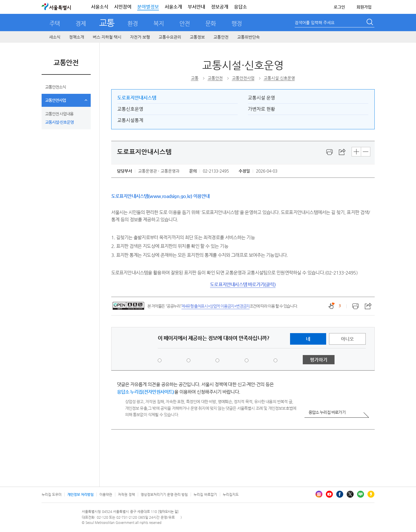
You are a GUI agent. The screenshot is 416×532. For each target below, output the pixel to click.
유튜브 (329, 494)
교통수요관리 (170, 37)
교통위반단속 (248, 37)
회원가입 (364, 7)
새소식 (55, 37)
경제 (81, 24)
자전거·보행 (140, 37)
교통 (107, 23)
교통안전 (221, 37)
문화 (211, 24)
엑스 (350, 494)
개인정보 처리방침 (80, 494)
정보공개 (220, 7)
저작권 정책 (126, 494)
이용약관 (106, 494)
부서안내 (196, 7)
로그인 (339, 7)
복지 (159, 24)
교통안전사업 (55, 100)
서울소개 (173, 7)
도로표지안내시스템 (137, 98)
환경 (133, 24)
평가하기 (319, 360)
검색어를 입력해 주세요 (315, 23)
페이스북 (340, 494)
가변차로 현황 (261, 109)
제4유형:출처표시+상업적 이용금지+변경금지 (216, 306)
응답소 (240, 7)
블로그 (361, 494)
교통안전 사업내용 (59, 114)
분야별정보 (148, 7)
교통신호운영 (130, 109)
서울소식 (100, 7)
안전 (185, 24)
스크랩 (342, 152)
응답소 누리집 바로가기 (327, 412)
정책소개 (77, 37)
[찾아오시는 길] (168, 512)
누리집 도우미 (52, 494)
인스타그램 (319, 494)
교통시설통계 (130, 120)
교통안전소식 (55, 87)
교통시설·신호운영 (59, 122)
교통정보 (197, 37)
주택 (55, 24)
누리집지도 (231, 494)
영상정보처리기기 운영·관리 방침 (164, 494)
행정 (237, 24)
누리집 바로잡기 (205, 494)
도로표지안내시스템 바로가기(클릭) (243, 284)
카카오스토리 (371, 494)
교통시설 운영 (261, 98)
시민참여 (123, 7)
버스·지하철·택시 (107, 37)
